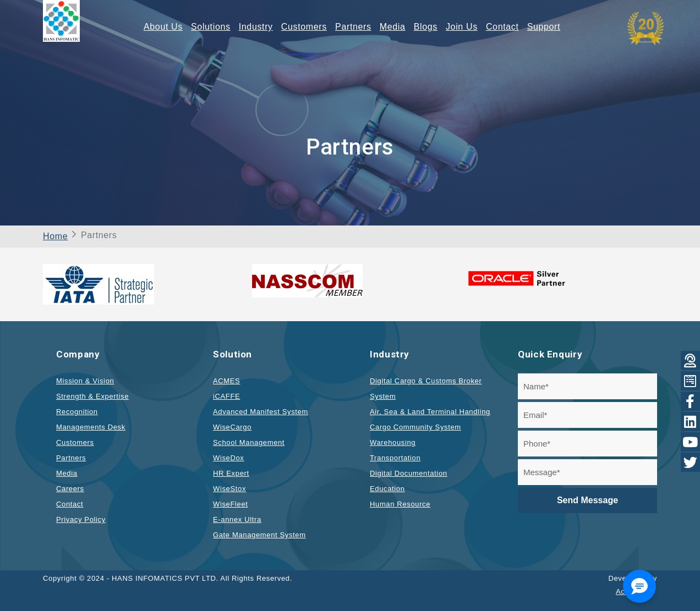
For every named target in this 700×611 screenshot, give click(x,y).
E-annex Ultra (237, 519)
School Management (249, 442)
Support (544, 27)
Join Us (462, 27)
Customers (304, 27)
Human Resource (400, 504)
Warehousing (393, 442)
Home (55, 236)
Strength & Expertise (92, 396)
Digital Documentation (409, 473)
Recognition (77, 412)
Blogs (426, 27)
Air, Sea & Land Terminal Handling (430, 412)
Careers (70, 489)
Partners (353, 27)
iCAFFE (226, 396)
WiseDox (229, 458)
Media (393, 27)
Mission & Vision (85, 381)
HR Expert (231, 473)
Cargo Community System (415, 427)
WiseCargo (232, 427)
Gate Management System (259, 535)
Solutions (211, 27)
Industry (256, 27)
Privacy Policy (81, 519)
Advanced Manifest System (261, 412)
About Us (163, 27)
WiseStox (229, 489)
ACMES (226, 381)
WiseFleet (231, 504)
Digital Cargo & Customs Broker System (426, 389)
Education (387, 489)
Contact (502, 27)
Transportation (395, 458)
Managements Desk (91, 427)
